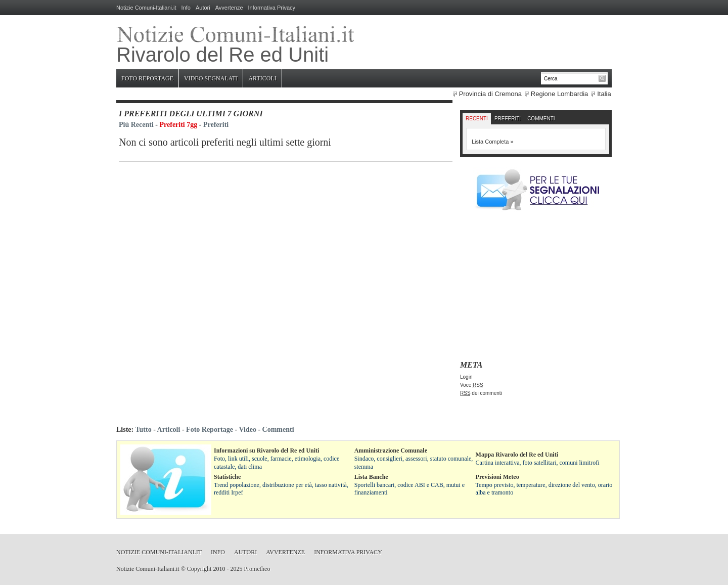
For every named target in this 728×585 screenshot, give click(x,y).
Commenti (541, 119)
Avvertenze (229, 8)
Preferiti (216, 125)
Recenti (477, 119)
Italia (604, 94)
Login (466, 377)
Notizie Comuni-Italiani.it (146, 8)
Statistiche (227, 477)
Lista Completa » (493, 142)
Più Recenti (136, 125)
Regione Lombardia (559, 94)
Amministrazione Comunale (391, 451)
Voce (472, 385)
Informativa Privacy (272, 8)
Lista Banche (371, 477)
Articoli (262, 78)
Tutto (143, 430)
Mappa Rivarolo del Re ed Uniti (517, 455)
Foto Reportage (147, 78)
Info (186, 8)
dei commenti (481, 393)
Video (247, 430)
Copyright (199, 569)
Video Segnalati (211, 78)
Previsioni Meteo (497, 477)
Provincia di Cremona (490, 94)
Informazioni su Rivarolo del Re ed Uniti (266, 451)
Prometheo (257, 569)
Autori (203, 8)
